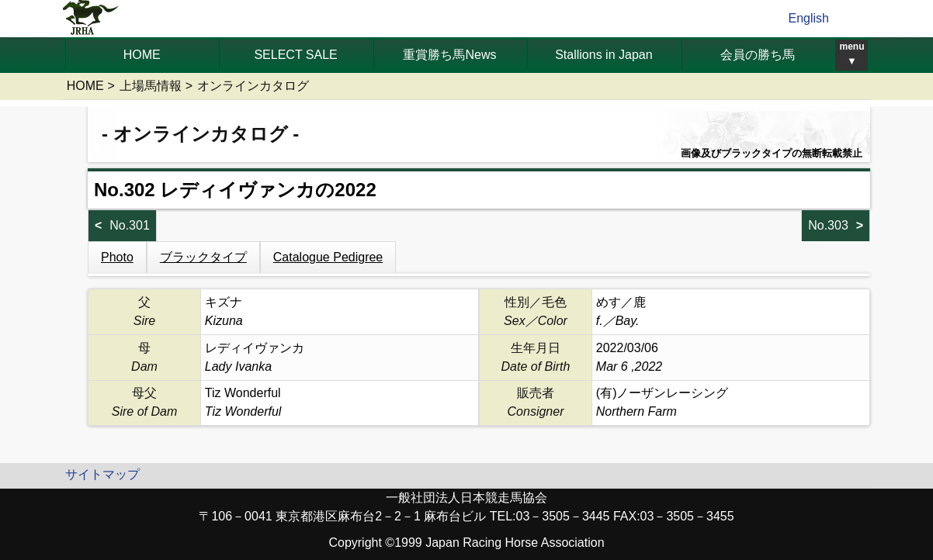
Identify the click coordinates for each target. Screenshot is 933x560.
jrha (91, 19)
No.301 (130, 225)
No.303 (828, 225)
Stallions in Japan (604, 55)
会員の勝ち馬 (758, 55)
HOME (142, 55)
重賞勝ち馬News (449, 55)
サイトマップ (102, 474)
